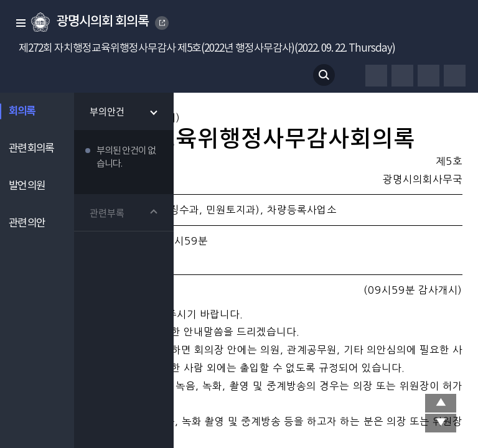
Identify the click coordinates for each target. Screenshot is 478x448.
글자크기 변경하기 (429, 76)
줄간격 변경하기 (455, 76)
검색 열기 (324, 75)
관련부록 (108, 213)
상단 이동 (441, 403)
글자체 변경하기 (402, 76)
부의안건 (108, 111)
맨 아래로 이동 (441, 423)
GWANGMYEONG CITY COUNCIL (162, 23)
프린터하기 (376, 76)
